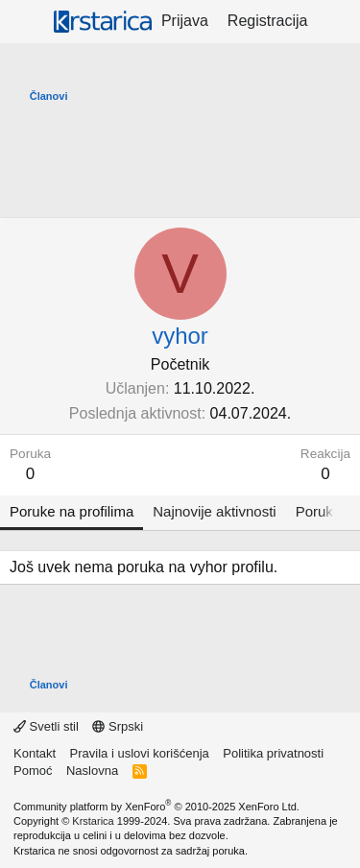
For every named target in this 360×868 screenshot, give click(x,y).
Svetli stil (46, 726)
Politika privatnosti (273, 753)
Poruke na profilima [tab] (72, 511)
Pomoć (33, 771)
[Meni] (26, 22)
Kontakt (35, 753)
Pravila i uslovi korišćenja (140, 753)
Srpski (118, 726)
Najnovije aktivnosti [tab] (214, 511)
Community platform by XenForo (156, 807)
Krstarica (93, 821)
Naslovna (92, 771)
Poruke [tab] (319, 511)
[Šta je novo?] (336, 21)
